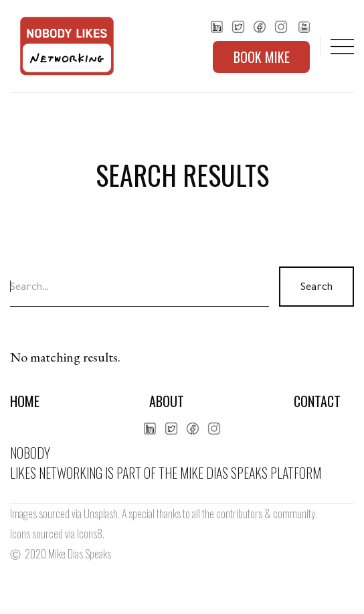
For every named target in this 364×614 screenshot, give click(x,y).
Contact (317, 401)
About (167, 401)
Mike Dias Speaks (80, 554)
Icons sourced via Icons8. (57, 534)
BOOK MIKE (262, 57)
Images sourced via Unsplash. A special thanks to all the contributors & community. (164, 514)
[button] (342, 47)
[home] (64, 46)
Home (25, 401)
